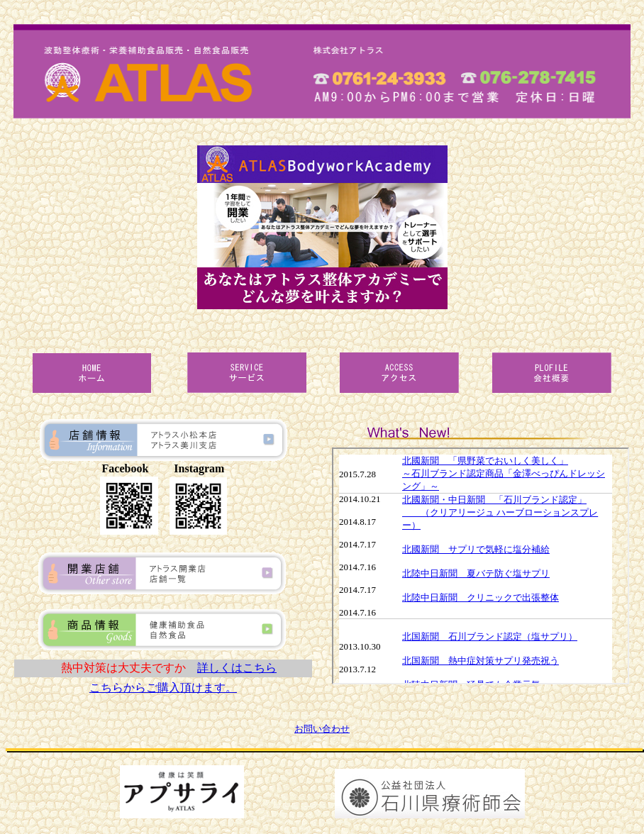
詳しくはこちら (237, 668)
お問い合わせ (322, 729)
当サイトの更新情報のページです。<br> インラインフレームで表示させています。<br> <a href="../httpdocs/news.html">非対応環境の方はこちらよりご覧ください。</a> (481, 566)
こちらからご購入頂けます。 (163, 688)
